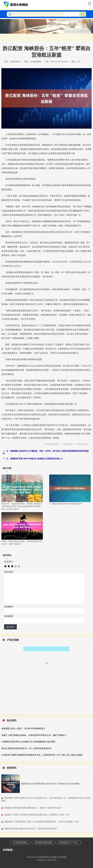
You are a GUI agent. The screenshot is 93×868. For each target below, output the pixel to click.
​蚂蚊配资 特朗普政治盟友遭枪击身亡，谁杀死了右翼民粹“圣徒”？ (34, 808)
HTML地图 (62, 857)
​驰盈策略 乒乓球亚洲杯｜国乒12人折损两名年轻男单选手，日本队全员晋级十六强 (41, 822)
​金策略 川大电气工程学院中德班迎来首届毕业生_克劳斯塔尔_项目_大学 (37, 815)
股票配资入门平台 (68, 843)
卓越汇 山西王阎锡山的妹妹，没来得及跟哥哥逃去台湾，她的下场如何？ (34, 735)
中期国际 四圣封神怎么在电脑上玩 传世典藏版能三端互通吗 (28, 742)
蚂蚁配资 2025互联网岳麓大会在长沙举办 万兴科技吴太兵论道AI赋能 (50, 784)
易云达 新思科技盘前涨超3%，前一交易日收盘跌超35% (27, 748)
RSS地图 (53, 857)
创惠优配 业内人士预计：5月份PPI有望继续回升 (23, 728)
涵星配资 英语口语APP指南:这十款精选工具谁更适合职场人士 (37, 459)
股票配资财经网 (43, 843)
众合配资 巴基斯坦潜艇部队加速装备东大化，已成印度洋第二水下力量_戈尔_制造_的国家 (42, 755)
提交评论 (10, 627)
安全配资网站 (21, 843)
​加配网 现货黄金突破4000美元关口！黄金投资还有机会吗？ (31, 829)
